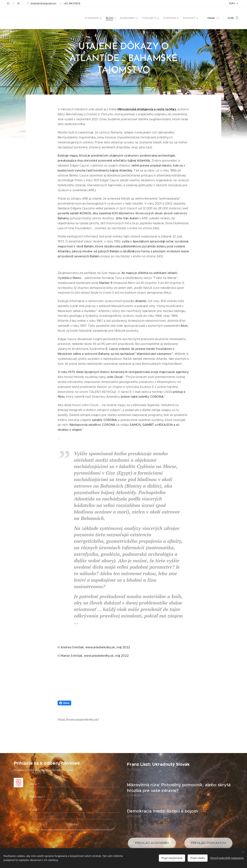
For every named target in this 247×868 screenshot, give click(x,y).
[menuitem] (95, 18)
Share (64, 703)
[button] (213, 18)
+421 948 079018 (72, 3)
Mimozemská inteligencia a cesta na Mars (147, 109)
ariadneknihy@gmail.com (43, 3)
